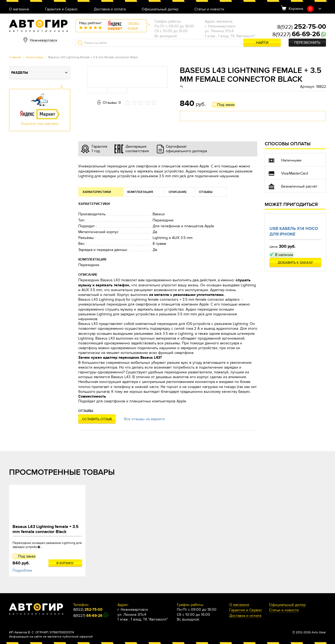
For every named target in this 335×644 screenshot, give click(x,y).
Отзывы (206, 192)
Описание (178, 192)
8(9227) (296, 35)
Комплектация (140, 192)
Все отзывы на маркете (144, 419)
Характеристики (97, 192)
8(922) (302, 27)
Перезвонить (307, 43)
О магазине (19, 9)
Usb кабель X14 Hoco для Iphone (294, 231)
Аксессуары (35, 57)
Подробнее (22, 570)
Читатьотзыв (133, 25)
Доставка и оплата (110, 9)
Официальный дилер (160, 9)
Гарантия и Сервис (61, 9)
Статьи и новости (209, 9)
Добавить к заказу (295, 263)
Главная (15, 57)
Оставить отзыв (97, 419)
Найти (262, 43)
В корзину (65, 563)
